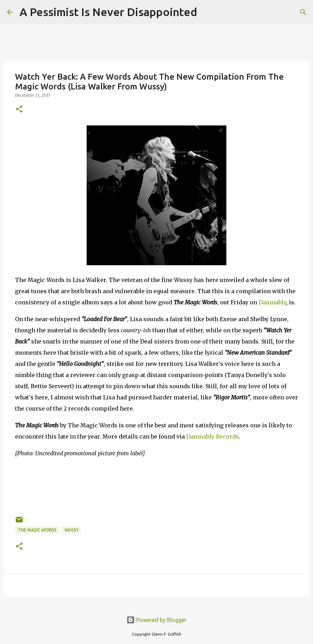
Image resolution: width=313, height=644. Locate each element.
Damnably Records (213, 436)
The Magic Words (37, 530)
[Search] (207, 12)
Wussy (72, 530)
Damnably (272, 302)
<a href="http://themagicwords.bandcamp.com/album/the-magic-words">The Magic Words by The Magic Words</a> (156, 485)
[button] (19, 110)
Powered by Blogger (156, 620)
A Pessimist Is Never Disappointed (108, 12)
